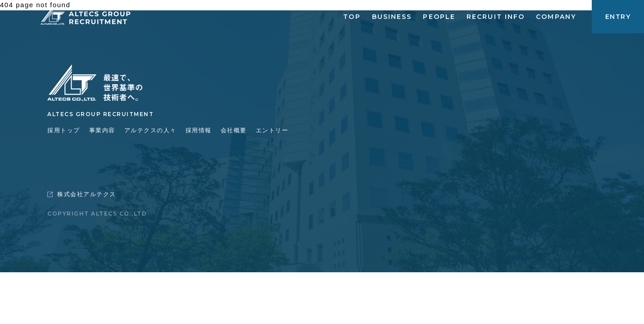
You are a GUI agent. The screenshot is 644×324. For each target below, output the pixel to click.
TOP (352, 17)
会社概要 (234, 130)
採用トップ (64, 130)
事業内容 (102, 130)
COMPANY (556, 17)
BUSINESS (392, 17)
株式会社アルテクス (82, 194)
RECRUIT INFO (496, 17)
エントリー (272, 130)
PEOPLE (439, 17)
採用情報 (199, 130)
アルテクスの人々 (150, 130)
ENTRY (618, 17)
